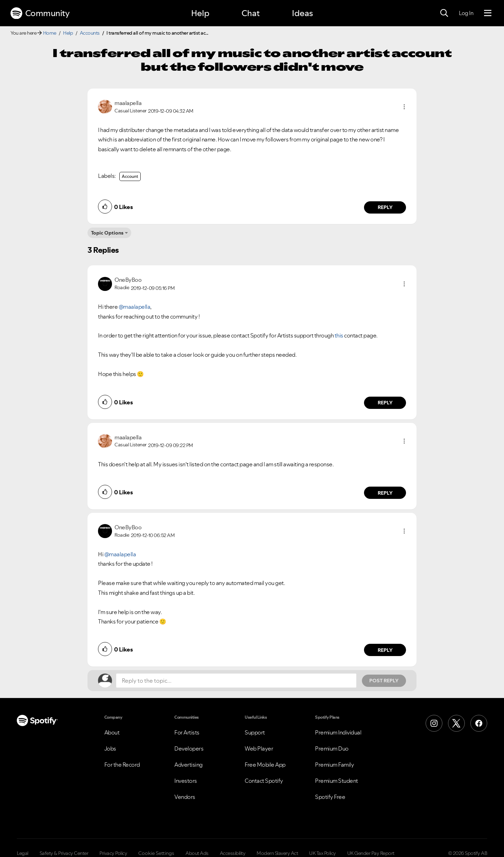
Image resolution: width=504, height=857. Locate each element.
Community (40, 13)
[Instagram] (434, 723)
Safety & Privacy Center (64, 853)
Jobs (110, 748)
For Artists (187, 732)
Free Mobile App (265, 765)
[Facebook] (479, 723)
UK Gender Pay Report (371, 853)
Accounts (90, 33)
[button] (404, 107)
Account (130, 176)
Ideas (302, 13)
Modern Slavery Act (277, 853)
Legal (23, 853)
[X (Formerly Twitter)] (456, 723)
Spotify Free (330, 797)
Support (255, 732)
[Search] (444, 13)
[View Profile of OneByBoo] (128, 280)
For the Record (122, 765)
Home (50, 33)
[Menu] (488, 13)
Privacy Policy (113, 853)
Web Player (259, 748)
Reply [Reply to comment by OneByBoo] (385, 403)
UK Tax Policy (323, 853)
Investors (186, 781)
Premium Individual (338, 732)
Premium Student (337, 781)
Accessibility (233, 853)
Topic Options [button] (107, 233)
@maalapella (135, 307)
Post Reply (384, 681)
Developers (189, 748)
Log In (466, 13)
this (339, 335)
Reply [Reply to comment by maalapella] (385, 207)
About (112, 732)
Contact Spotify (264, 781)
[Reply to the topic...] (236, 681)
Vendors (185, 797)
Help (200, 13)
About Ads (197, 853)
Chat (251, 13)
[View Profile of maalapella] (128, 103)
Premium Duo (332, 748)
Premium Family (334, 765)
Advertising (188, 765)
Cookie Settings (156, 853)
